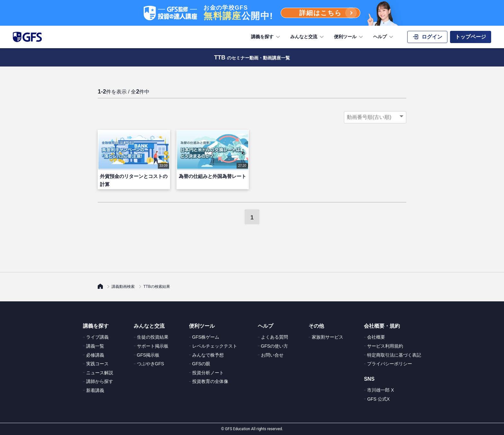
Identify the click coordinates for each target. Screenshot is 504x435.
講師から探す (100, 381)
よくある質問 (274, 337)
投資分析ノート (208, 373)
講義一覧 (95, 346)
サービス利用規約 (385, 346)
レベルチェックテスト (215, 346)
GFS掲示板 (148, 355)
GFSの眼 (201, 364)
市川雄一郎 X (380, 390)
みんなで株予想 (208, 355)
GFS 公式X (378, 399)
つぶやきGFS (151, 364)
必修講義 (95, 355)
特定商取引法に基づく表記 (394, 355)
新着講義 (95, 390)
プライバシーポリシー (390, 364)
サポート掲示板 (153, 346)
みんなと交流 (308, 37)
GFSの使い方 (275, 346)
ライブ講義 (97, 337)
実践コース (97, 364)
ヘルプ (384, 37)
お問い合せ (272, 355)
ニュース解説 (100, 373)
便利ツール (349, 37)
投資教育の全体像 (210, 381)
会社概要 (376, 337)
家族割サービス (328, 337)
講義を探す (266, 37)
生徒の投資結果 (153, 337)
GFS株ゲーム (206, 337)
